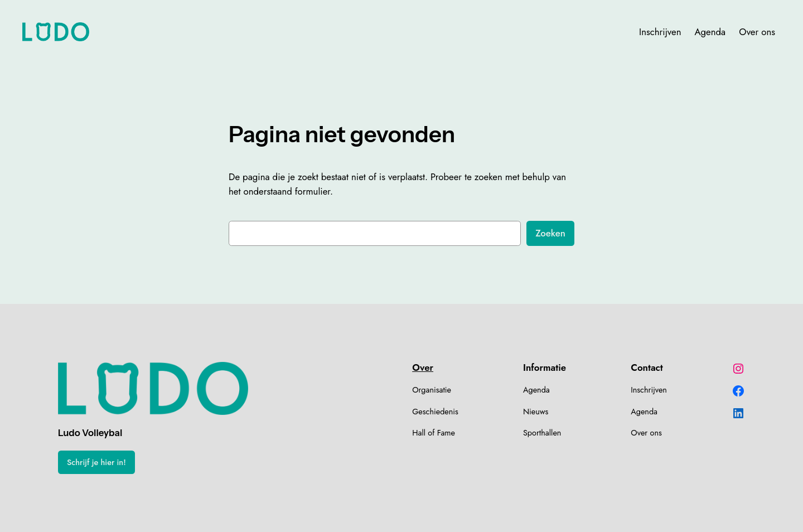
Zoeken (550, 233)
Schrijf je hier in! (96, 462)
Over (423, 367)
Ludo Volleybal (90, 433)
